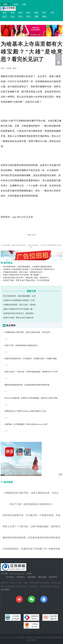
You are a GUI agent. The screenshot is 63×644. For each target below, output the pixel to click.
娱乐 (28, 13)
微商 (44, 17)
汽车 (52, 13)
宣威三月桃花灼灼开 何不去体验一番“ (18, 309)
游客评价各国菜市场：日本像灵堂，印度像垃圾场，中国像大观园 (31, 359)
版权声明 (53, 577)
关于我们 (10, 577)
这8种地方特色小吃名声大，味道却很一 (19, 313)
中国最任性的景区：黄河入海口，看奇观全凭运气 (23, 272)
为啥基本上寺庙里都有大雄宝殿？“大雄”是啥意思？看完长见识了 (29, 269)
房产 (44, 13)
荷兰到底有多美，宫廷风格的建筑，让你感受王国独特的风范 (27, 267)
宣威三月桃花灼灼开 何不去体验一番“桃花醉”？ (22, 275)
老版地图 (31, 577)
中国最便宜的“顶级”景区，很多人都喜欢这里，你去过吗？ (28, 332)
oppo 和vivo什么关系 (23, 217)
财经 (21, 13)
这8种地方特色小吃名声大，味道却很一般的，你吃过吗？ (26, 278)
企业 (13, 17)
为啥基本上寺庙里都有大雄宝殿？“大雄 (19, 300)
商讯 (28, 17)
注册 (24, 4)
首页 (5, 13)
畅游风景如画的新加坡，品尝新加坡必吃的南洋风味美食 (27, 385)
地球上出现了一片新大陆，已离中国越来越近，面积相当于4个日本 (31, 372)
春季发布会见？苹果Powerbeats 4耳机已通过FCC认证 (26, 411)
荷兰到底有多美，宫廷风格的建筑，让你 (19, 296)
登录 (16, 4)
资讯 (13, 13)
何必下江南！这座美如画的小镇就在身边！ (22, 345)
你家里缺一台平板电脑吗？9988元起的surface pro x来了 (26, 424)
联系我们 (21, 577)
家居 (5, 17)
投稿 (5, 4)
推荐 (6, 405)
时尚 (21, 17)
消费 (36, 17)
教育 (36, 13)
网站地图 (42, 577)
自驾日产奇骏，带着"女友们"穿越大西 (18, 318)
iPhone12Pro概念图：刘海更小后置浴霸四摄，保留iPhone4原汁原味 (31, 398)
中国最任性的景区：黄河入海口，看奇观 (19, 305)
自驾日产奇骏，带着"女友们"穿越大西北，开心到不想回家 (26, 280)
